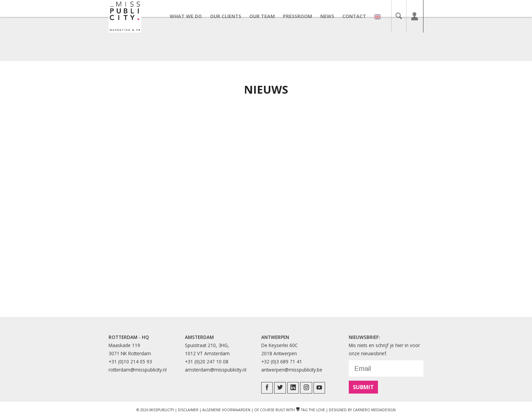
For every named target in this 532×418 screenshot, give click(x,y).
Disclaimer (188, 410)
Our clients (230, 16)
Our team (266, 16)
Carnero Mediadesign (374, 410)
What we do (190, 16)
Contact (358, 16)
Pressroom (302, 16)
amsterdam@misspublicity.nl (216, 370)
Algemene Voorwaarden (226, 410)
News (331, 16)
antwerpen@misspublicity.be (292, 370)
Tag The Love (310, 410)
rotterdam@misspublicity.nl (138, 370)
